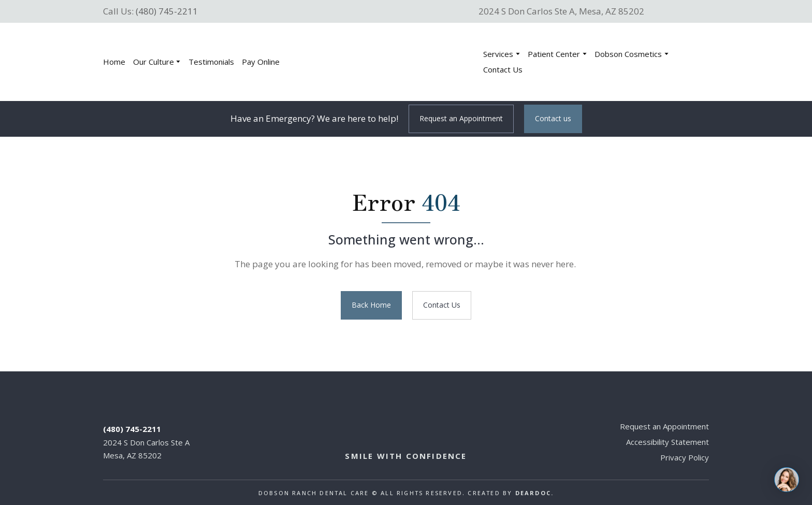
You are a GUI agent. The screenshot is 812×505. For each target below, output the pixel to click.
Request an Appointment (664, 426)
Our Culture (154, 62)
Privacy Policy (685, 457)
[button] (461, 119)
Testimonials (211, 62)
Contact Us (503, 69)
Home (114, 62)
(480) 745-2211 (167, 11)
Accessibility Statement (668, 442)
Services (498, 54)
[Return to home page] (388, 62)
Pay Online (261, 62)
